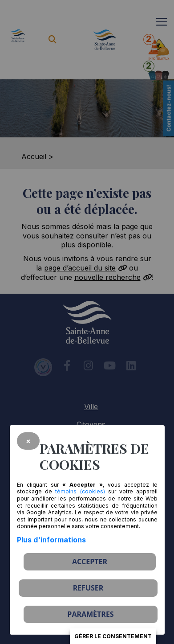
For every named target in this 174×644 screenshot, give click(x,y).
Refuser (88, 588)
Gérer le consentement (113, 636)
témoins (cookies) (80, 491)
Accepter (90, 562)
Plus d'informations (51, 540)
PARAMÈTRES (90, 614)
